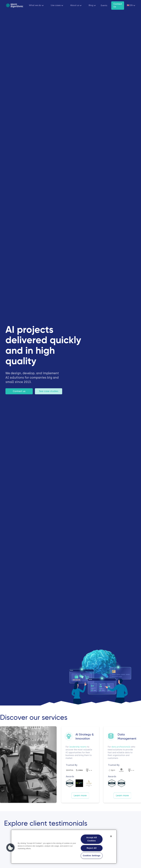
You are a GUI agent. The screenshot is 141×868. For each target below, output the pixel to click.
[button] (36, 6)
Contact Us (118, 6)
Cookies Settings (92, 856)
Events (104, 6)
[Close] (111, 836)
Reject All (92, 848)
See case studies (49, 391)
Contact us (19, 391)
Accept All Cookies (92, 839)
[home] (15, 5)
